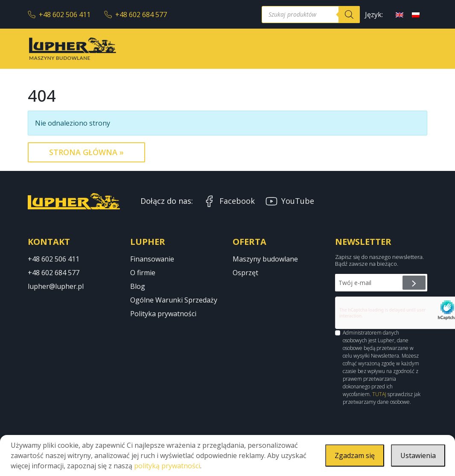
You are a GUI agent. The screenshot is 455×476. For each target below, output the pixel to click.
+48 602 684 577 (136, 15)
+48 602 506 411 (59, 15)
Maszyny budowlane (265, 259)
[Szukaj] (349, 15)
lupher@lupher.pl (56, 286)
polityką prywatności (167, 466)
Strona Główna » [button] (86, 152)
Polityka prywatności (163, 314)
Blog (138, 286)
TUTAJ (379, 394)
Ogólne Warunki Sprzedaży (174, 300)
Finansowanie (152, 259)
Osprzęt (245, 273)
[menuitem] (400, 14)
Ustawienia (418, 455)
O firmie (143, 273)
